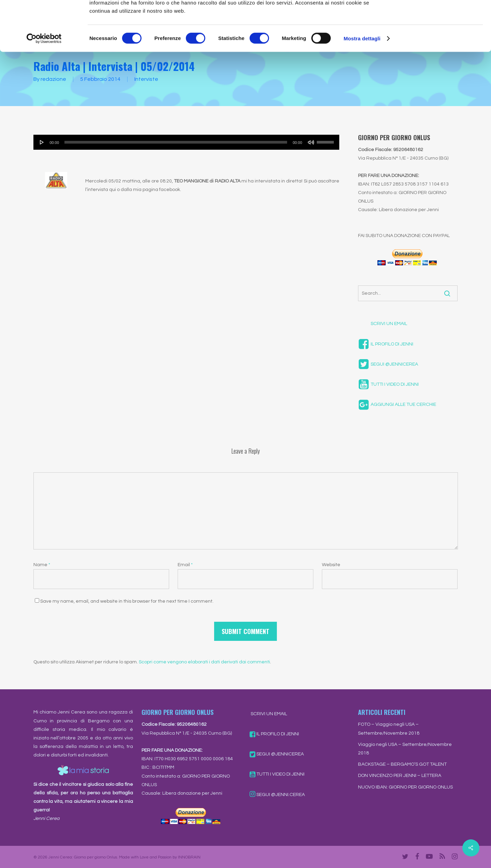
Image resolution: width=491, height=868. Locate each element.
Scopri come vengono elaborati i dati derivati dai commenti (204, 662)
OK (434, 17)
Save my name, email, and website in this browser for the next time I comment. (127, 601)
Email (185, 565)
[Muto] (311, 142)
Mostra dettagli (362, 85)
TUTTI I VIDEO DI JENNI (388, 384)
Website (331, 565)
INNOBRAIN (189, 857)
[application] (187, 142)
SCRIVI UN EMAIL (383, 324)
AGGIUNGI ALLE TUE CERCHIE (397, 404)
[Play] (42, 142)
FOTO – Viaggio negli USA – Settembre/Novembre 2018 (389, 729)
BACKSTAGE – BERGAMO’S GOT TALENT (402, 764)
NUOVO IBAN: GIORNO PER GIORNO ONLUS (405, 787)
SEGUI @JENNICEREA (388, 364)
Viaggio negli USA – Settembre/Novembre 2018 (405, 749)
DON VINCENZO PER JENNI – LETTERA (400, 776)
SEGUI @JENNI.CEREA (277, 795)
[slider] (176, 142)
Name (42, 565)
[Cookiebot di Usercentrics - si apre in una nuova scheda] (44, 85)
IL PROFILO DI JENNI (386, 344)
